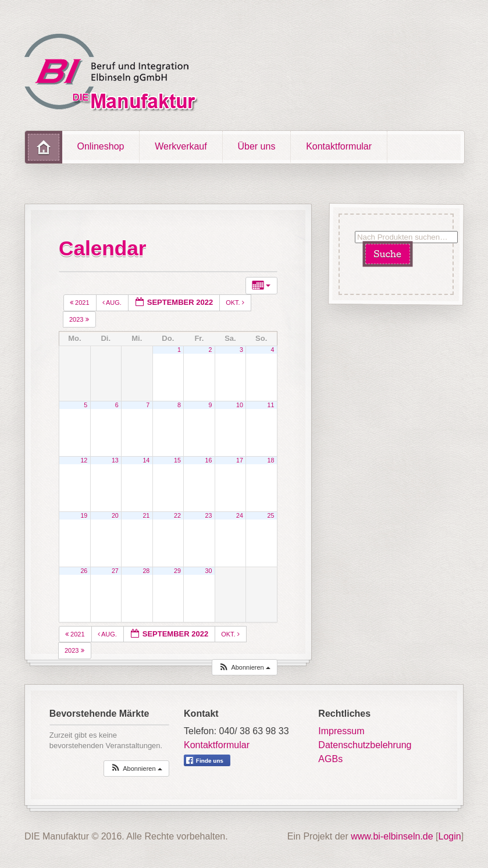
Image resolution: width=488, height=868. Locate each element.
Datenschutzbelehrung (365, 745)
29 (177, 571)
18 (271, 460)
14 (146, 460)
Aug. (113, 303)
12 (84, 460)
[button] (244, 668)
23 (209, 515)
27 (115, 571)
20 (115, 515)
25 (271, 515)
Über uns (256, 146)
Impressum (341, 731)
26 (84, 571)
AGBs (330, 759)
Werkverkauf (181, 146)
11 (271, 405)
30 (209, 571)
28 (146, 571)
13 (115, 460)
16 (209, 460)
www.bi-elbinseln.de (392, 836)
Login (450, 836)
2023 (80, 319)
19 (84, 515)
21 (146, 515)
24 (240, 515)
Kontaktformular (339, 146)
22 (177, 515)
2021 (81, 303)
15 (177, 460)
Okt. (236, 303)
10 (240, 405)
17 (240, 460)
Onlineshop (101, 146)
